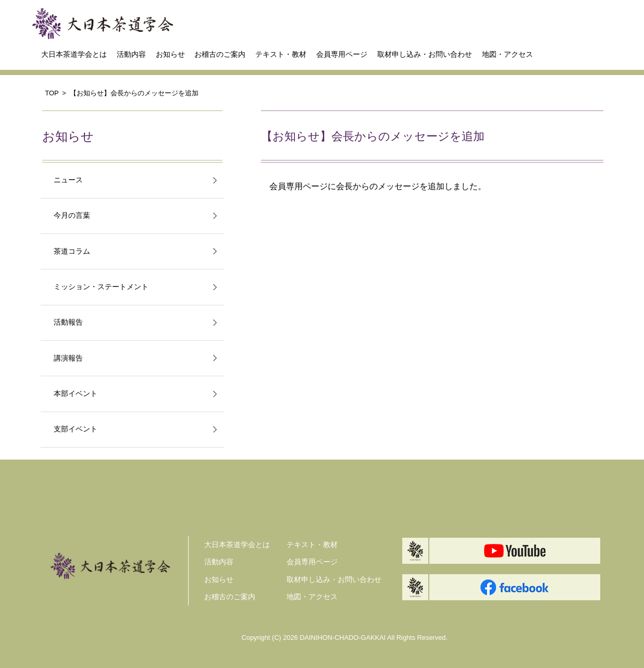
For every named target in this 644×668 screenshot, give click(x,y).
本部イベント (76, 394)
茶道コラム (72, 251)
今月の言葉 (72, 215)
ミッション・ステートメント (101, 287)
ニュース (68, 180)
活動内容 (131, 54)
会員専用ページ (342, 54)
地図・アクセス (507, 54)
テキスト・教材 (281, 54)
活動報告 (68, 322)
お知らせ (170, 54)
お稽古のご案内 (220, 54)
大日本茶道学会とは (74, 54)
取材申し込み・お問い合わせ (425, 54)
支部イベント (76, 429)
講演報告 (68, 358)
